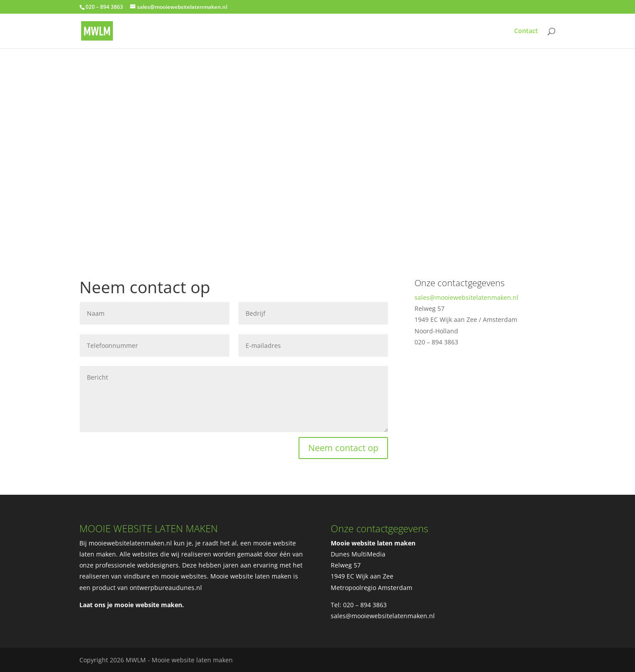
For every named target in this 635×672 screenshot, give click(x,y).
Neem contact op (343, 448)
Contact (526, 31)
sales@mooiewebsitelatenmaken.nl (467, 297)
